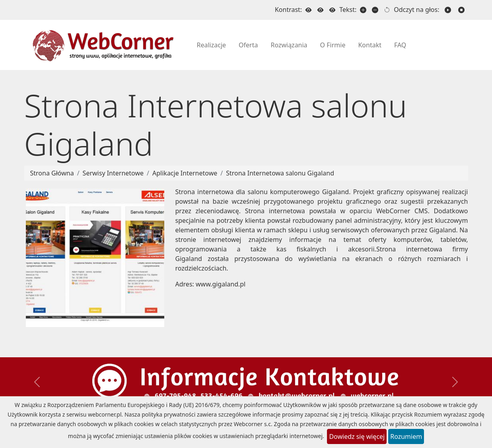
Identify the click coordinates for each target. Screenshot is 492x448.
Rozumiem (406, 436)
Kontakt (370, 45)
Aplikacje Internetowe (185, 173)
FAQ (400, 45)
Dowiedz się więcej (357, 436)
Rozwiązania (289, 45)
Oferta (248, 45)
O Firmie (333, 45)
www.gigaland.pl (221, 284)
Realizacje (212, 45)
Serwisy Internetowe (113, 173)
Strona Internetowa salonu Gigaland (280, 173)
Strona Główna (52, 173)
